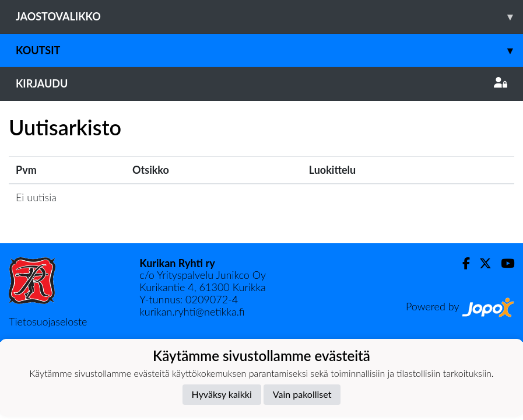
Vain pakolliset (302, 394)
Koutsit (269, 50)
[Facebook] (461, 263)
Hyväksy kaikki (222, 394)
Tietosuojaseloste (48, 321)
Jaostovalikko (269, 17)
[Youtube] (503, 263)
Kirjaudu (261, 83)
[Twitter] (481, 263)
